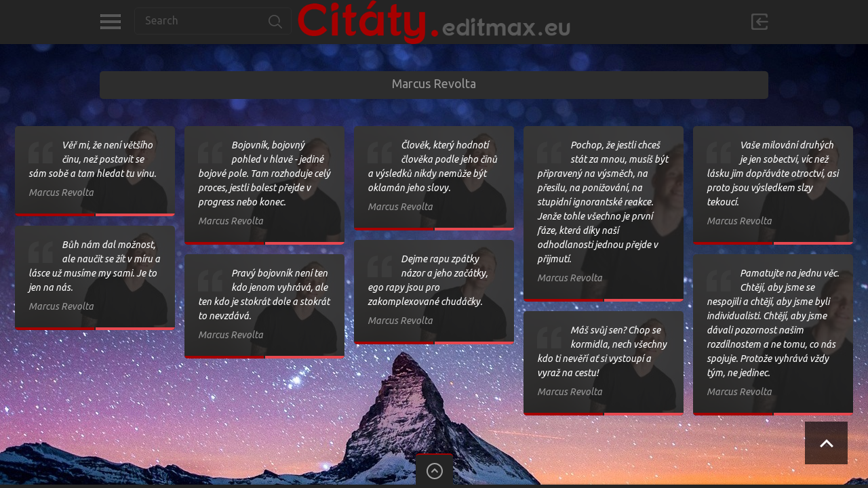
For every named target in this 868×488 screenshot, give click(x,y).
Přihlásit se (759, 22)
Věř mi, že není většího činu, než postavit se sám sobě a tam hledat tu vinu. (92, 159)
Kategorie (110, 22)
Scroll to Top (826, 443)
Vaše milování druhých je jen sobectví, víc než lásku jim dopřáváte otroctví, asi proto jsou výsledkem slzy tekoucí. (772, 174)
